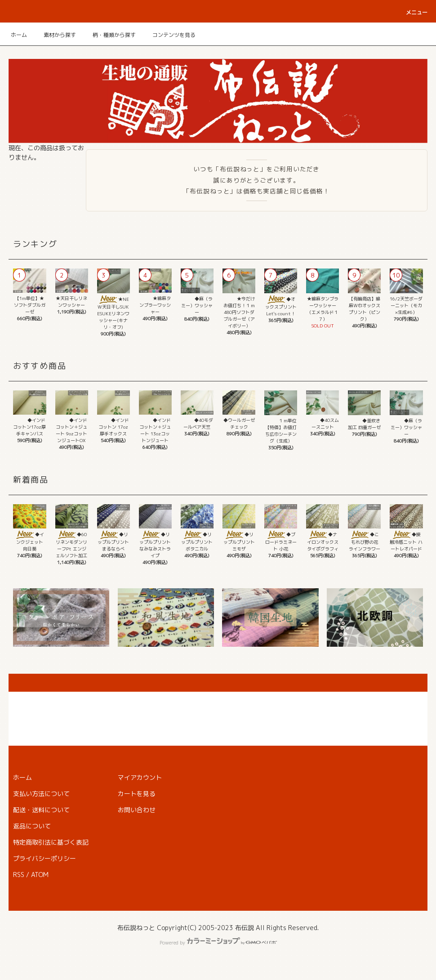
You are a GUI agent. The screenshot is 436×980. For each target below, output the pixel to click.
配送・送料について (41, 810)
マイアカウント (140, 777)
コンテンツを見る (169, 35)
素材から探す (54, 35)
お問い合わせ (137, 810)
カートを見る (137, 794)
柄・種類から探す (109, 35)
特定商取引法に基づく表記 (51, 842)
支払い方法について (41, 794)
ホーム (19, 35)
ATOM (40, 875)
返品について (32, 826)
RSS (19, 875)
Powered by (218, 943)
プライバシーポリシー (44, 858)
